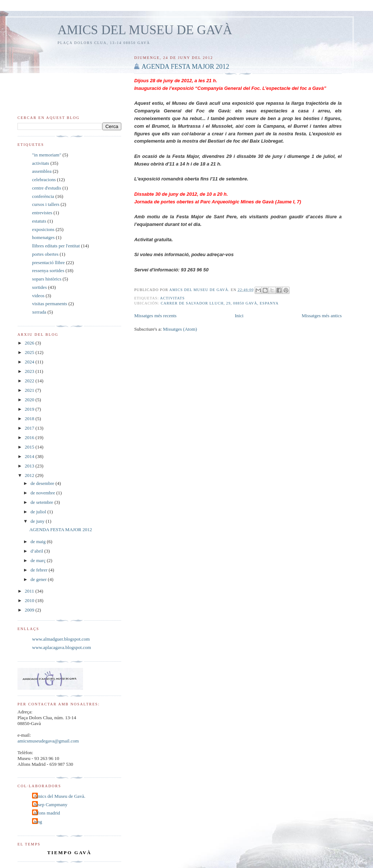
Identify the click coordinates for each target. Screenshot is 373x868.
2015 (30, 447)
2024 (30, 362)
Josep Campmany (51, 805)
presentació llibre (48, 262)
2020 (30, 400)
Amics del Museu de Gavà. (60, 796)
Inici (239, 316)
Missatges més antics (322, 316)
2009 (30, 610)
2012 (30, 475)
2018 (30, 419)
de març (39, 560)
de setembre (43, 502)
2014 (30, 456)
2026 (30, 343)
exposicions (43, 229)
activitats (172, 298)
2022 (30, 381)
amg (38, 822)
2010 (30, 600)
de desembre (43, 483)
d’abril (38, 551)
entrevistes (42, 213)
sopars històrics (47, 279)
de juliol (39, 512)
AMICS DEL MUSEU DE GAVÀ (145, 30)
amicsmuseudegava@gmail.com (48, 741)
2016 (30, 437)
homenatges (43, 237)
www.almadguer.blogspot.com (61, 639)
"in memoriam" (47, 155)
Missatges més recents (155, 316)
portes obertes (45, 254)
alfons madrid (47, 813)
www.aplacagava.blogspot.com (62, 647)
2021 (30, 390)
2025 (30, 352)
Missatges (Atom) (180, 329)
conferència (43, 196)
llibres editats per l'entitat (56, 246)
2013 (30, 466)
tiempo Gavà (69, 853)
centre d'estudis (47, 188)
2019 (30, 409)
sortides (39, 287)
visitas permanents (50, 304)
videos (38, 296)
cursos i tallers (46, 204)
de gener (39, 579)
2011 (30, 591)
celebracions (44, 180)
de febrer (40, 570)
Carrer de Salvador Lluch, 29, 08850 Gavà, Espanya (220, 303)
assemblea (42, 171)
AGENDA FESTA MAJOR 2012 (185, 67)
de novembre (44, 493)
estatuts (39, 221)
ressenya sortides (48, 270)
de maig (39, 541)
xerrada (39, 312)
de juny (38, 521)
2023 (30, 371)
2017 (30, 428)
